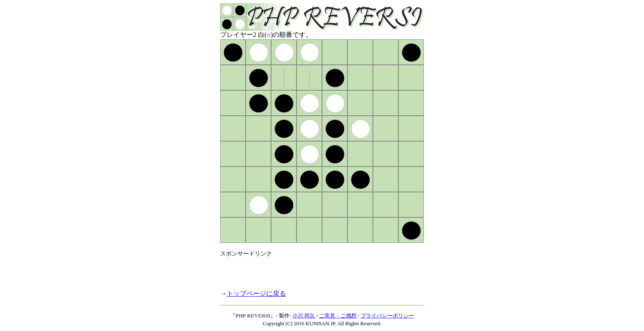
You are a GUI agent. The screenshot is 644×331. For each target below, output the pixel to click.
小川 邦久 (304, 316)
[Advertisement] (316, 270)
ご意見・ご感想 (338, 316)
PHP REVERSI (253, 316)
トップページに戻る (256, 293)
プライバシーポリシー (387, 316)
